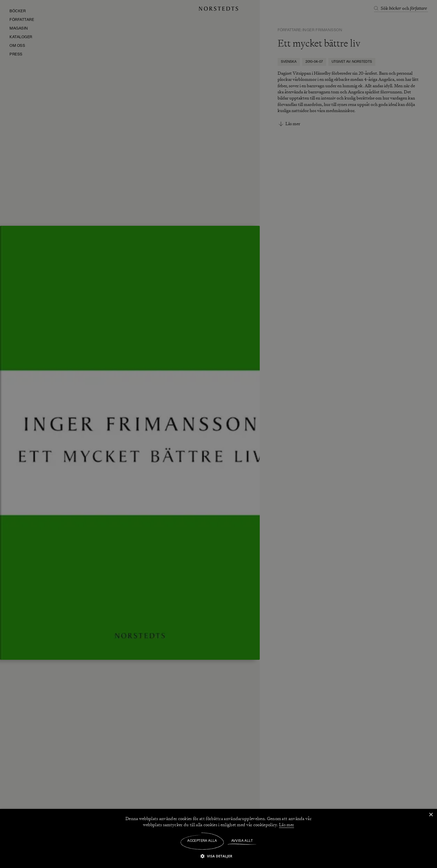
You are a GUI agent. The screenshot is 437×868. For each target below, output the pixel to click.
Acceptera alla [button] (202, 841)
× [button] (431, 815)
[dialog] (219, 434)
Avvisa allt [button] (242, 841)
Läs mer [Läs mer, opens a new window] (287, 825)
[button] (219, 856)
